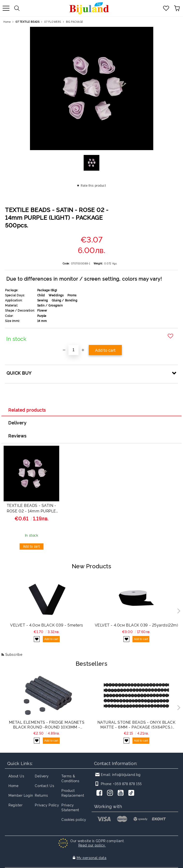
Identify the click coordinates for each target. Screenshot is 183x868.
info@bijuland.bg (126, 774)
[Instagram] (111, 793)
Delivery (17, 423)
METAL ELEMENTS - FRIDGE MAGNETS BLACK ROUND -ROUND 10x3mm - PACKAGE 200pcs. (47, 724)
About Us (16, 776)
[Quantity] (73, 350)
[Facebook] (100, 793)
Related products (27, 410)
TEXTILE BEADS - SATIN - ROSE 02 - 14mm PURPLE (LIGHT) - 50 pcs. (32, 509)
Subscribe (14, 654)
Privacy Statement (70, 807)
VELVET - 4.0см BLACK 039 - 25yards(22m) (136, 625)
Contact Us (44, 785)
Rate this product (93, 185)
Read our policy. (92, 845)
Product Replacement (73, 793)
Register (15, 805)
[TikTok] (132, 793)
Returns (41, 795)
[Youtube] (122, 793)
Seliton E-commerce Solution (91, 864)
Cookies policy (74, 819)
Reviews (17, 436)
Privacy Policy (47, 805)
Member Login (21, 795)
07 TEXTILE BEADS (27, 22)
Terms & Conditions (70, 778)
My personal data (92, 853)
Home (7, 22)
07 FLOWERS (53, 22)
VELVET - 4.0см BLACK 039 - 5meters (47, 625)
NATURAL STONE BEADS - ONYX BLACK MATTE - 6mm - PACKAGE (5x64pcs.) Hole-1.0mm (136, 724)
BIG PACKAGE (75, 22)
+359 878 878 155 (128, 784)
